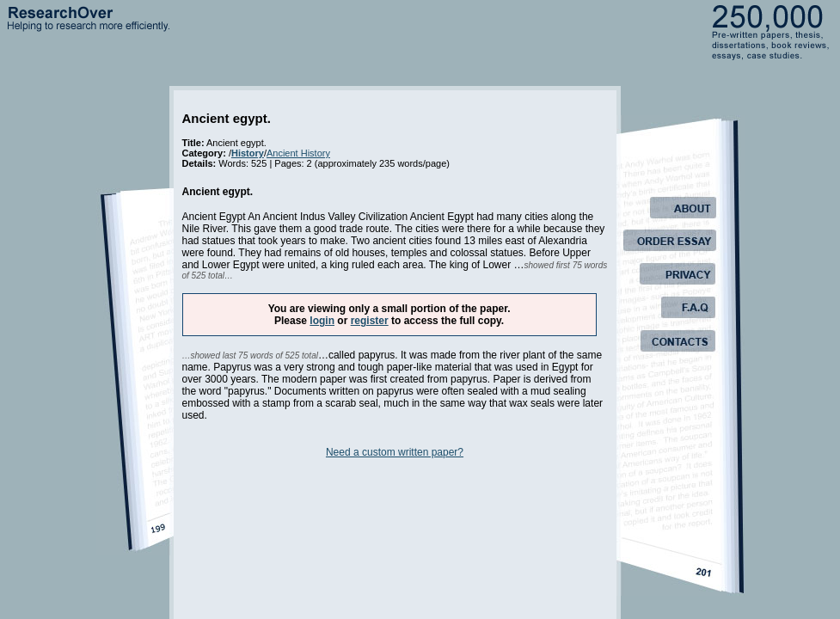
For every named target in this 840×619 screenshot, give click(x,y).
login (322, 321)
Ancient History (298, 153)
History (248, 153)
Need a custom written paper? (395, 452)
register (370, 321)
